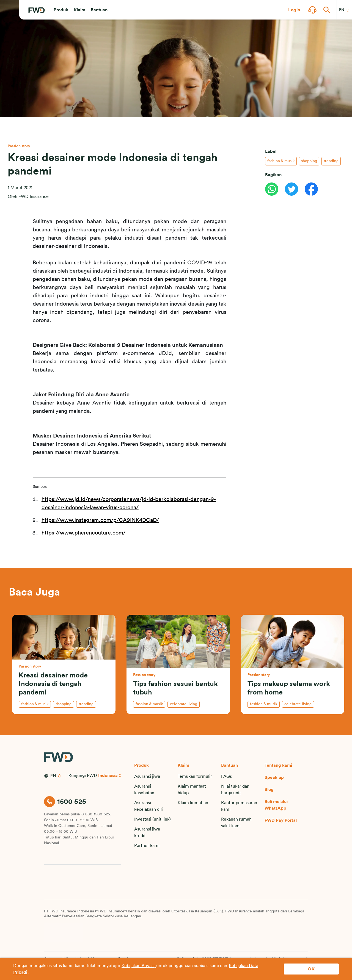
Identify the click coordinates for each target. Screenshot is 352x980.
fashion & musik (281, 157)
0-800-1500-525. (96, 814)
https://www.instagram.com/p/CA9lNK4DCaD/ (100, 520)
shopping (309, 157)
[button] (61, 10)
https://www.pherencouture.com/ (84, 533)
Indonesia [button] (108, 776)
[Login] (294, 10)
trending (331, 157)
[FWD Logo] (37, 10)
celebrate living (184, 704)
